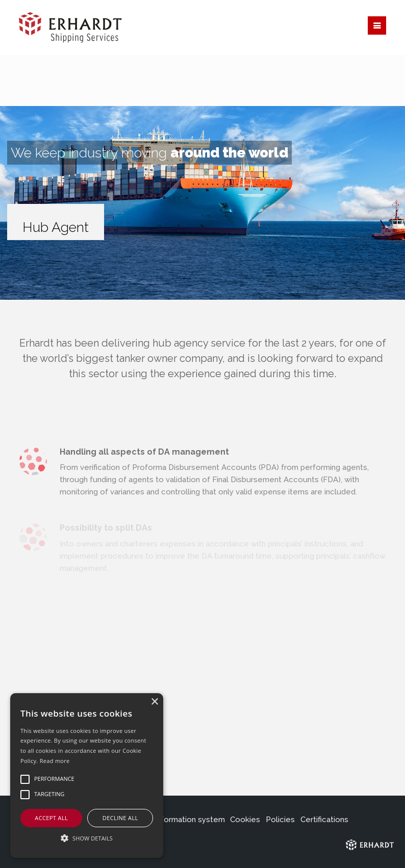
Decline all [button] (120, 818)
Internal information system (175, 820)
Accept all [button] (51, 818)
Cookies (245, 820)
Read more (55, 761)
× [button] (154, 702)
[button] (87, 838)
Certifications (324, 820)
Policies (280, 820)
